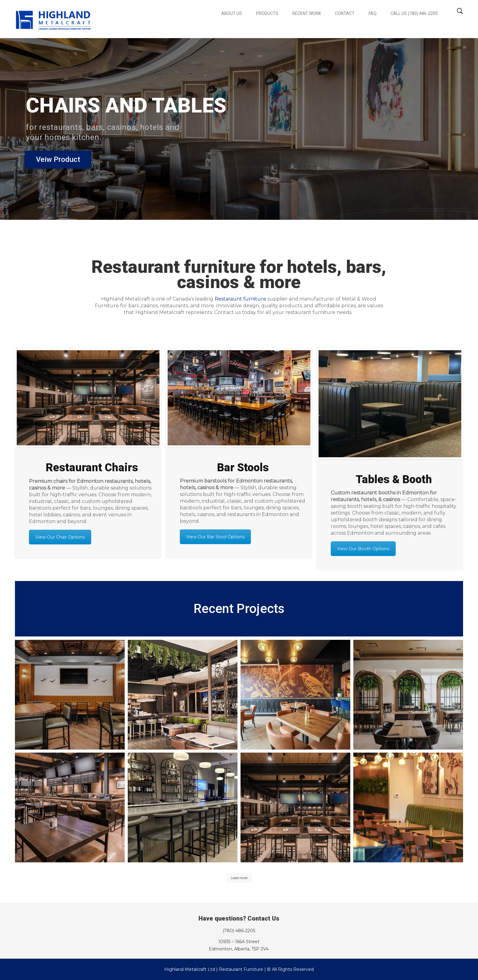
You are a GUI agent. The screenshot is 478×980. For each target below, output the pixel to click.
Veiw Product (54, 162)
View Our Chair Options (60, 537)
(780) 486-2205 (239, 931)
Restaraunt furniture (240, 299)
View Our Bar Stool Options (215, 537)
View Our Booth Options (363, 549)
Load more (239, 878)
